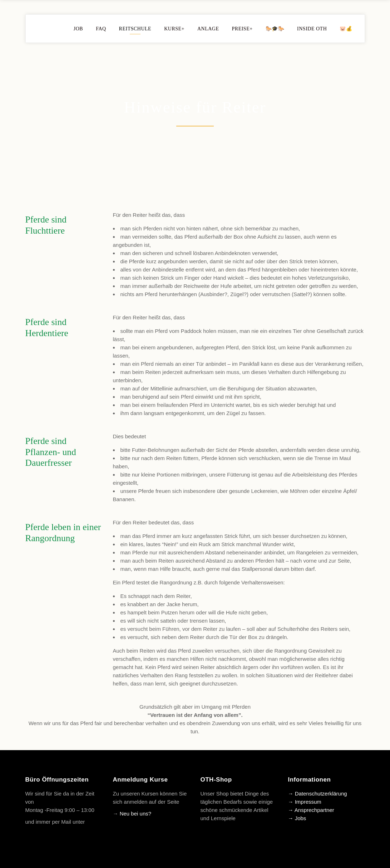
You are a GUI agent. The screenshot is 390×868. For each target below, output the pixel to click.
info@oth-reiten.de (48, 830)
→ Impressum (305, 802)
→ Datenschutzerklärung (318, 794)
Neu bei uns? (135, 814)
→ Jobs (297, 818)
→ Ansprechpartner (311, 810)
